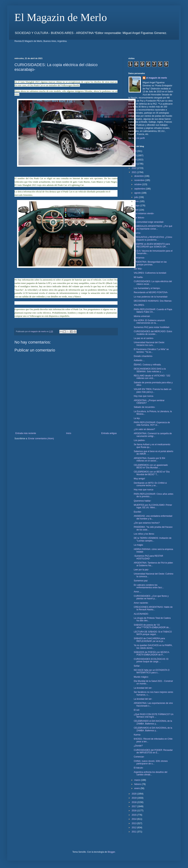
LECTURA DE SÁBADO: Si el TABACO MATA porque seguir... (153, 633)
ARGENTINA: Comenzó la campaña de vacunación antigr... (153, 435)
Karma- (137, 233)
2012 (134, 828)
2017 (134, 806)
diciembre (139, 176)
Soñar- (137, 666)
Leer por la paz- (141, 570)
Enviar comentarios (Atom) (41, 439)
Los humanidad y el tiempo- (147, 288)
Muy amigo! (139, 479)
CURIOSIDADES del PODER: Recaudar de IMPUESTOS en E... (153, 751)
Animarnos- (139, 258)
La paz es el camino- (144, 338)
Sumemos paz (141, 581)
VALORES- (139, 305)
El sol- (137, 710)
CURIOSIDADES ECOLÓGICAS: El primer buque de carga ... (151, 660)
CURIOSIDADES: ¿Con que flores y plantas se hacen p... (151, 597)
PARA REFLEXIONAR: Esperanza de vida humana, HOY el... (152, 424)
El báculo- (139, 768)
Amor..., (137, 592)
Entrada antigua (109, 433)
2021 (134, 172)
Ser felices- (139, 218)
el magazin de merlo (157, 78)
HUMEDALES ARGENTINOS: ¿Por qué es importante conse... (153, 227)
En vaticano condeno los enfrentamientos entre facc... (149, 586)
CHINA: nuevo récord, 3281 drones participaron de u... (151, 762)
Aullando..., (139, 360)
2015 (134, 815)
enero (137, 788)
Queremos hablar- (143, 501)
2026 (134, 151)
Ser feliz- (138, 269)
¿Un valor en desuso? (144, 429)
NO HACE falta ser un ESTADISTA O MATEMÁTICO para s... (152, 671)
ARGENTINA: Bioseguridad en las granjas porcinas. (150, 263)
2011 (134, 832)
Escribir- (138, 512)
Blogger (111, 852)
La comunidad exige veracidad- (149, 222)
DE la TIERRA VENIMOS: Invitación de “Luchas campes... (153, 539)
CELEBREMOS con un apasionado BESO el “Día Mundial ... (151, 466)
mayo (137, 206)
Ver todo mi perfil (136, 138)
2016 (134, 811)
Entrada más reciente (26, 433)
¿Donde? (138, 746)
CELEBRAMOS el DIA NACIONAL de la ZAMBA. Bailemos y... (153, 729)
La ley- (137, 418)
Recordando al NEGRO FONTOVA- (151, 292)
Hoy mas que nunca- (144, 396)
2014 (134, 819)
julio (137, 197)
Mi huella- (138, 277)
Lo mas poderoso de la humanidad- (151, 297)
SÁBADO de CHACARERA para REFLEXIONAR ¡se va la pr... (149, 640)
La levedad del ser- (143, 688)
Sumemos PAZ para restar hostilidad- (152, 327)
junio (137, 201)
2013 (134, 823)
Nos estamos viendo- (144, 213)
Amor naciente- (141, 603)
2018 (134, 802)
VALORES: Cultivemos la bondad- (150, 273)
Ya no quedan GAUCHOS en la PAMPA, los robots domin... (153, 647)
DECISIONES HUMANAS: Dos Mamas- (153, 301)
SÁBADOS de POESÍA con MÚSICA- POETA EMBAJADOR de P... (152, 653)
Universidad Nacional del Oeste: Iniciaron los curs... (149, 344)
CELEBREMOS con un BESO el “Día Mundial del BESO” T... (152, 473)
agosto (138, 193)
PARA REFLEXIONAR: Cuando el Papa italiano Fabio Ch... (153, 311)
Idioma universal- (142, 316)
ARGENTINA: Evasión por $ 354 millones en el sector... (149, 459)
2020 (134, 794)
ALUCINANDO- (141, 614)
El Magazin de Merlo (61, 17)
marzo (138, 780)
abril (137, 210)
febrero (138, 784)
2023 (134, 164)
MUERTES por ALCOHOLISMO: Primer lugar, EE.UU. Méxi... (153, 506)
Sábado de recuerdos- (145, 407)
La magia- (139, 545)
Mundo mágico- (141, 677)
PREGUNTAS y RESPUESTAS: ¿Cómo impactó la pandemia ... (153, 238)
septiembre (140, 189)
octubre (138, 184)
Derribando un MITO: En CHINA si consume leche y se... (150, 484)
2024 (134, 160)
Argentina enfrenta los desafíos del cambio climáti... (150, 773)
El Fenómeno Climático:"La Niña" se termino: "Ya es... (151, 351)
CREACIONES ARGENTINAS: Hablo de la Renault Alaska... (153, 608)
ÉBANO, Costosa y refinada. (148, 365)
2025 (134, 156)
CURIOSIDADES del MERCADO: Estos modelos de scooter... (153, 333)
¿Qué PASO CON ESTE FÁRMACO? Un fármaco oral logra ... (154, 716)
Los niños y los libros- (144, 534)
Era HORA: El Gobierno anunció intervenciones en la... (149, 322)
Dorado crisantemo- (143, 356)
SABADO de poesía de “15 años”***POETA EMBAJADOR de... (152, 626)
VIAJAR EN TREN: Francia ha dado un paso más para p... (153, 390)
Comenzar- (139, 757)
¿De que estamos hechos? (147, 523)
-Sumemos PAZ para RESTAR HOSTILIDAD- (148, 557)
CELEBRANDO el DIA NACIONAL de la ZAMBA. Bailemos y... (153, 722)
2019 (134, 798)
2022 (134, 168)
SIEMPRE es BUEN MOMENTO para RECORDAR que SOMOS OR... (152, 245)
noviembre (140, 180)
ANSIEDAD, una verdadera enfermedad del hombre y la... (153, 517)
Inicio (69, 433)
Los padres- (139, 440)
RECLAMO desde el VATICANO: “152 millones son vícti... (152, 377)
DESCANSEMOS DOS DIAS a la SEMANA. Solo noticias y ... (150, 370)
